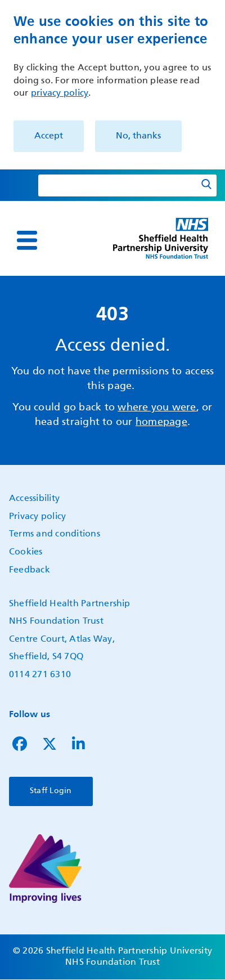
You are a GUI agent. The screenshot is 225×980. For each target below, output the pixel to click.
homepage (161, 422)
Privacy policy (37, 517)
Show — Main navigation (12, 248)
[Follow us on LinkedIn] (78, 747)
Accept (49, 136)
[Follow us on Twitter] (49, 747)
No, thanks (138, 136)
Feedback (30, 570)
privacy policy (60, 93)
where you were (157, 408)
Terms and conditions (55, 534)
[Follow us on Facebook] (20, 747)
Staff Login (51, 791)
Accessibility (34, 499)
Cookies (26, 552)
